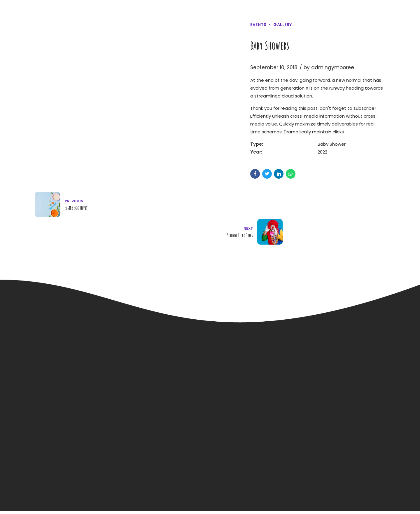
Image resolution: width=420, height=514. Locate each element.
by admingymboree (329, 67)
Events (258, 25)
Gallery (283, 25)
